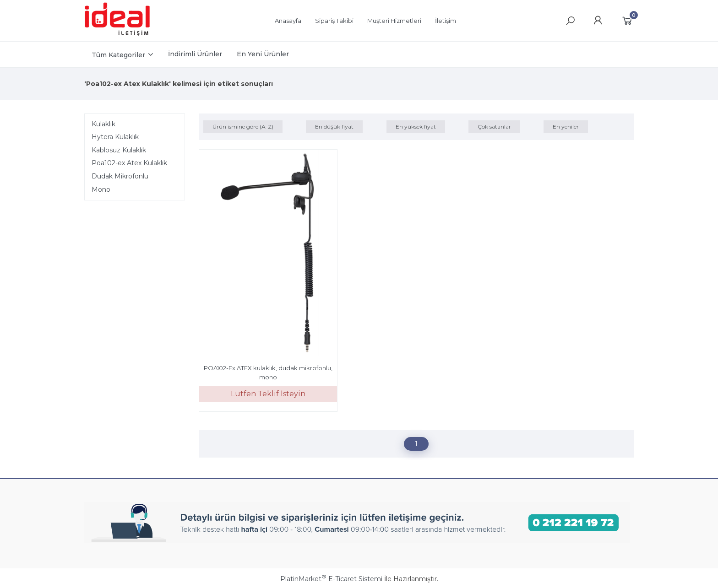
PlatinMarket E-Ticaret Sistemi (331, 579)
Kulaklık (103, 124)
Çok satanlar (494, 127)
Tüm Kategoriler (118, 55)
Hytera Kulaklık (115, 137)
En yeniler (566, 127)
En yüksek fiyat (416, 127)
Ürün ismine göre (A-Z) (243, 127)
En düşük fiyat (334, 127)
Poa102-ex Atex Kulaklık (129, 163)
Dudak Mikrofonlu (120, 176)
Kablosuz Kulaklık (119, 150)
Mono (101, 189)
